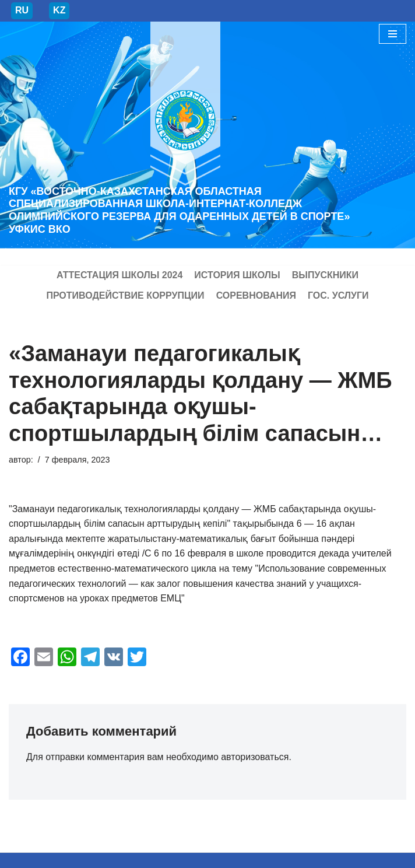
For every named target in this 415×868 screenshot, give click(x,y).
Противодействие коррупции (125, 295)
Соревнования (256, 295)
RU (22, 10)
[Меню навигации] (393, 34)
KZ (59, 10)
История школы (237, 275)
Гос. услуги (338, 295)
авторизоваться (255, 757)
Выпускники (325, 275)
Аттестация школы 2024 (119, 275)
